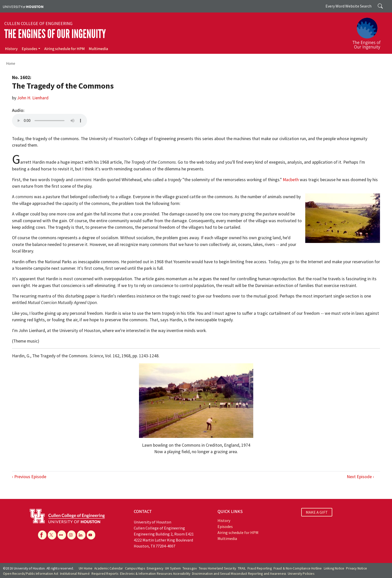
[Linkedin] (81, 535)
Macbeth (291, 180)
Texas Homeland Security (217, 568)
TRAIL (242, 568)
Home (11, 63)
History (11, 49)
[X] (52, 535)
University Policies (301, 574)
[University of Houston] (23, 6)
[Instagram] (71, 535)
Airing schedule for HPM (64, 49)
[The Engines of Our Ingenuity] (369, 31)
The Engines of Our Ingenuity (55, 34)
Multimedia (98, 49)
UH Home (86, 568)
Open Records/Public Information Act (31, 574)
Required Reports (105, 574)
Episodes (29, 49)
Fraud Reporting (260, 568)
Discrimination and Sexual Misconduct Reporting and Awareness (239, 574)
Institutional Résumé (75, 574)
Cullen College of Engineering (38, 24)
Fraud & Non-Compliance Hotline (298, 568)
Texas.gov (190, 568)
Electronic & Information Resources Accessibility (155, 574)
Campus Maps (135, 568)
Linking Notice (334, 568)
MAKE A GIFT (317, 512)
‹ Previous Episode (29, 477)
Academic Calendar (109, 568)
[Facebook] (42, 535)
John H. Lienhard (33, 98)
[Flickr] (62, 535)
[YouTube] (91, 535)
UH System (173, 568)
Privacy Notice (356, 568)
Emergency (155, 568)
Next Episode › (360, 477)
